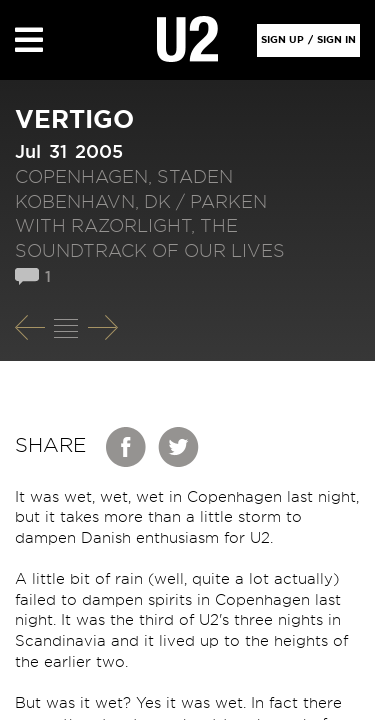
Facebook (127, 447)
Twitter (179, 447)
